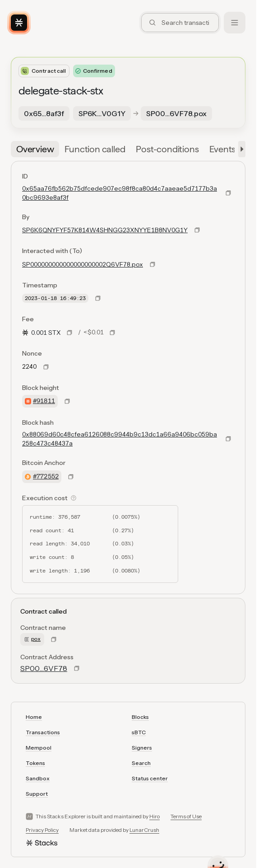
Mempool (39, 748)
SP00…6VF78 (44, 668)
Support (37, 794)
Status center (150, 778)
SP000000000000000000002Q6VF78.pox (83, 264)
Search (141, 763)
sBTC (139, 732)
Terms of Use (186, 816)
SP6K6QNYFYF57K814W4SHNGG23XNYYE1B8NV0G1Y (105, 230)
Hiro (155, 816)
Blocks (140, 717)
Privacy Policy (42, 830)
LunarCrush (144, 830)
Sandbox (38, 778)
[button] (240, 149)
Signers (142, 748)
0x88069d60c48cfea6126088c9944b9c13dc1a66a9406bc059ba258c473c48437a (120, 439)
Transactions (43, 732)
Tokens (35, 763)
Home (34, 717)
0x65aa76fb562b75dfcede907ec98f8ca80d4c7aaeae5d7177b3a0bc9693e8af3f (120, 193)
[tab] (35, 149)
